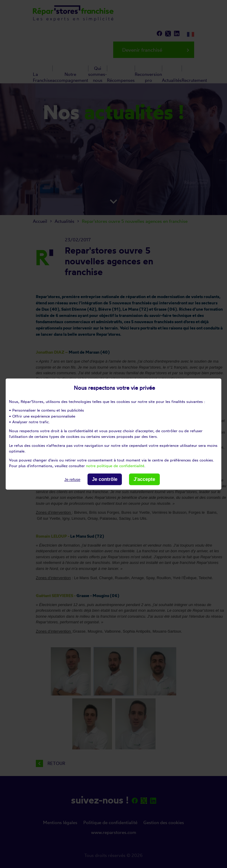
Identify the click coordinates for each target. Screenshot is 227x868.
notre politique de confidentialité (115, 466)
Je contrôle (105, 479)
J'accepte (144, 479)
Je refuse (72, 480)
